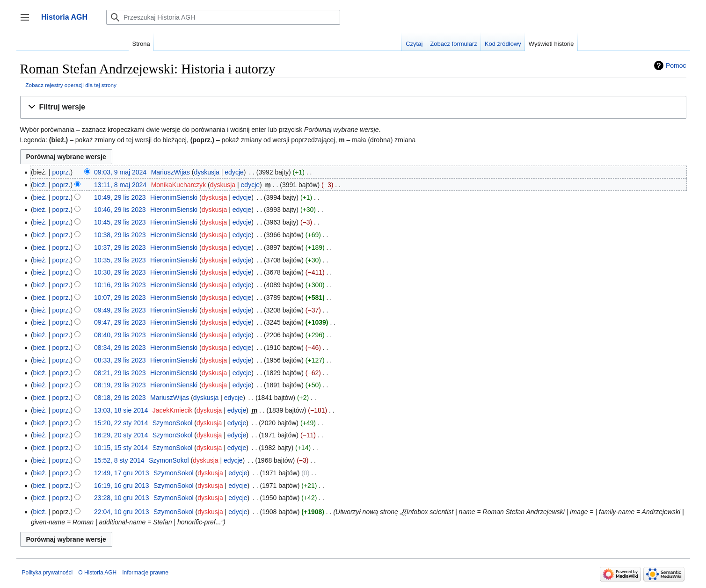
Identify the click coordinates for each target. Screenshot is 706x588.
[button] (353, 107)
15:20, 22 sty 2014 (121, 423)
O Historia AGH (97, 573)
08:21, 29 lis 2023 (120, 373)
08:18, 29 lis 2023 (120, 398)
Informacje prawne (145, 573)
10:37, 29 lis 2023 (120, 247)
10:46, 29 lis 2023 (120, 210)
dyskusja (206, 172)
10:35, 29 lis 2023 (120, 260)
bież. (40, 185)
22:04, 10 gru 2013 (122, 512)
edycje (234, 172)
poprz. (62, 172)
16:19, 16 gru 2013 (122, 486)
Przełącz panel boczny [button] (28, 22)
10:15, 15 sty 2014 (121, 448)
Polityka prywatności (47, 573)
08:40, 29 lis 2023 (120, 335)
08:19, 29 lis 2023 (120, 385)
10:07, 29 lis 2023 (120, 298)
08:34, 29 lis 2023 (120, 348)
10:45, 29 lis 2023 (120, 222)
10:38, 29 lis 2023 (120, 235)
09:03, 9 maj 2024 (120, 172)
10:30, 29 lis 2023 (120, 272)
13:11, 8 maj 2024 (120, 185)
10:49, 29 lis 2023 (120, 197)
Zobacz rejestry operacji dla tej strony (71, 85)
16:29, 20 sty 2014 (121, 435)
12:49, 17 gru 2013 (122, 473)
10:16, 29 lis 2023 (120, 285)
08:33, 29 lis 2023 (120, 360)
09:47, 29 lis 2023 (120, 322)
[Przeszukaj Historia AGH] (223, 17)
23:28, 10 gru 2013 (122, 498)
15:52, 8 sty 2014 (119, 460)
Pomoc (676, 65)
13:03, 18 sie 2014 (121, 410)
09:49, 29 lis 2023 (120, 310)
